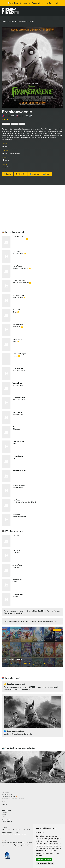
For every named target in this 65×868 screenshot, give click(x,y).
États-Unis (28, 734)
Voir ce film (20, 174)
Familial (22, 124)
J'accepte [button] (40, 860)
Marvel (4, 818)
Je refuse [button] (48, 860)
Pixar (4, 816)
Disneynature (6, 820)
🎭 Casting (8, 174)
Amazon (5, 804)
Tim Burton (6, 146)
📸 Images (47, 174)
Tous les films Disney (14, 22)
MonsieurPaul (22, 834)
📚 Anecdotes (34, 174)
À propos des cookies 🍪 (10, 796)
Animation (6, 124)
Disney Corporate (7, 822)
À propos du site (7, 794)
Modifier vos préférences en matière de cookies (13, 798)
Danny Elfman (7, 167)
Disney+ (4, 812)
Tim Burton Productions (33, 621)
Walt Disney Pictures (50, 621)
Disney (4, 814)
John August (6, 160)
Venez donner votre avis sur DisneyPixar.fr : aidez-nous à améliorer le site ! (34, 3)
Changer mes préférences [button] (45, 863)
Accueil (4, 22)
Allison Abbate (15, 153)
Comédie (14, 124)
